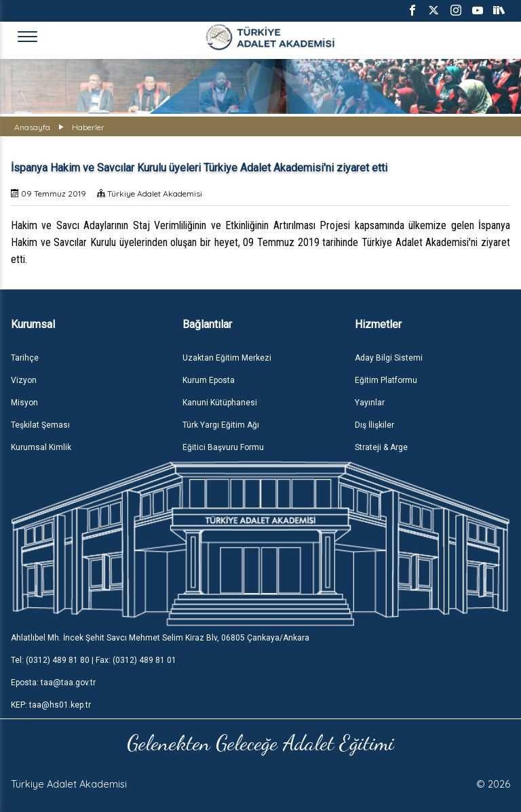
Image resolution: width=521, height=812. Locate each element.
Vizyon (24, 380)
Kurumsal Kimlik (41, 447)
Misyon (24, 403)
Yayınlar (370, 403)
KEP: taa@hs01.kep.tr (51, 705)
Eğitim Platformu (386, 380)
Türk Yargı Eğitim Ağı (221, 425)
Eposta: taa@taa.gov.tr (53, 683)
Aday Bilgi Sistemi (389, 358)
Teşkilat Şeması (40, 425)
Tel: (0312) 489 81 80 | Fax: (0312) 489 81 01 (94, 660)
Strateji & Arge (381, 447)
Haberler (88, 127)
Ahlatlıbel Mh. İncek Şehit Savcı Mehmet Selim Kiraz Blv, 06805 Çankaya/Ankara (160, 638)
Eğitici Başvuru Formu (223, 447)
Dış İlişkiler (374, 425)
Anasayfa (32, 127)
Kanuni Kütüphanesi (220, 403)
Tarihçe (25, 358)
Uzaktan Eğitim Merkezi (227, 358)
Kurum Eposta (209, 380)
